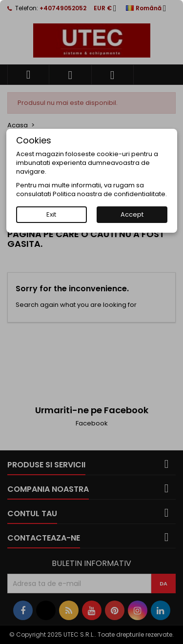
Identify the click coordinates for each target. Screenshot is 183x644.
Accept (132, 214)
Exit (51, 214)
